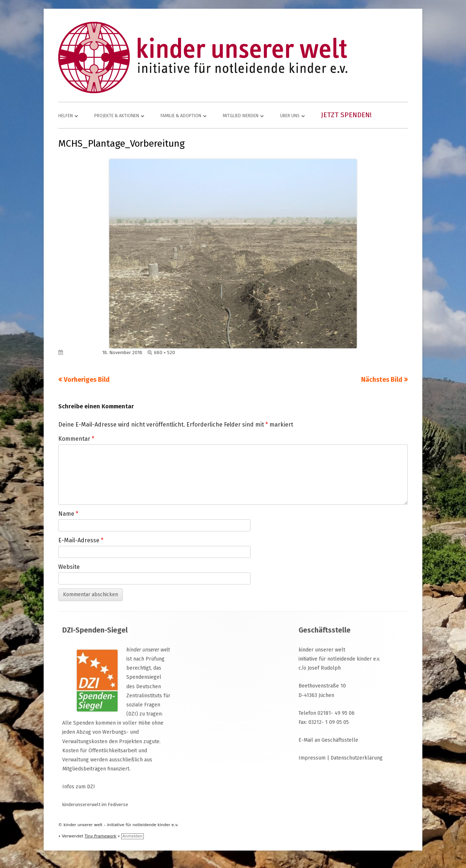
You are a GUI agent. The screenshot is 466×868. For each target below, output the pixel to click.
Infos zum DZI (79, 787)
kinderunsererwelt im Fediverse (95, 804)
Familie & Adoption (181, 116)
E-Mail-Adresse (81, 540)
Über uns (290, 116)
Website (69, 567)
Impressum (312, 758)
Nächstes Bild (382, 380)
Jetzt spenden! (346, 115)
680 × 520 (165, 352)
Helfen (66, 116)
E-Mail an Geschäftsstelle (328, 740)
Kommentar (76, 439)
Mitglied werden (241, 116)
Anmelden (133, 836)
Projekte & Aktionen (117, 116)
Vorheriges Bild (87, 380)
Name (68, 514)
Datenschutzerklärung (357, 758)
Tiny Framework (100, 836)
